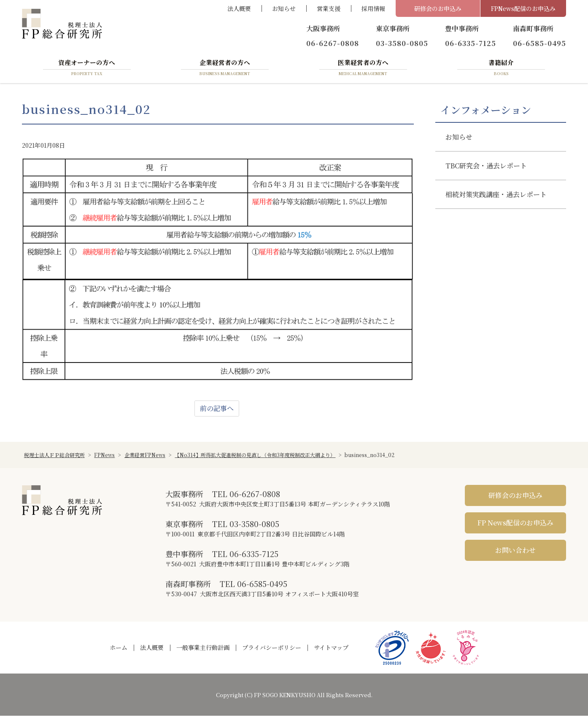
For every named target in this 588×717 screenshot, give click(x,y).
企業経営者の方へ (225, 69)
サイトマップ (331, 649)
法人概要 (239, 8)
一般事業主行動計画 (203, 649)
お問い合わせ (515, 551)
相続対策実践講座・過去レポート (496, 196)
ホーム (119, 649)
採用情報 (373, 8)
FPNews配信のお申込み (523, 8)
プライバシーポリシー (272, 649)
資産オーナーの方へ (87, 69)
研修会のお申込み (438, 8)
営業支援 (329, 8)
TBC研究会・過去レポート (486, 167)
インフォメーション (486, 111)
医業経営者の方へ (363, 69)
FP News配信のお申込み (515, 524)
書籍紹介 (501, 69)
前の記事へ (217, 410)
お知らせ (284, 8)
